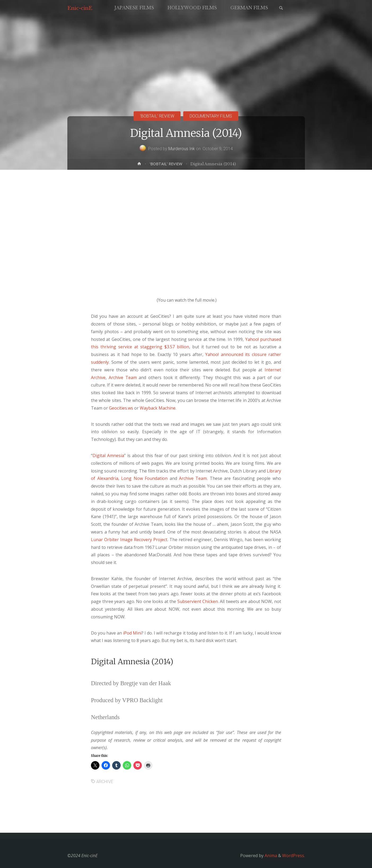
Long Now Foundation (144, 478)
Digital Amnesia (108, 455)
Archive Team (123, 377)
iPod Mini (132, 633)
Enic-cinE (80, 8)
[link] (281, 8)
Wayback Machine (158, 408)
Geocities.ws (121, 408)
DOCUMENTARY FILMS (211, 116)
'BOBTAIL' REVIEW (157, 116)
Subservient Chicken (198, 601)
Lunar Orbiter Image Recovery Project (129, 540)
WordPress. (294, 856)
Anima (270, 856)
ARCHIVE (105, 782)
